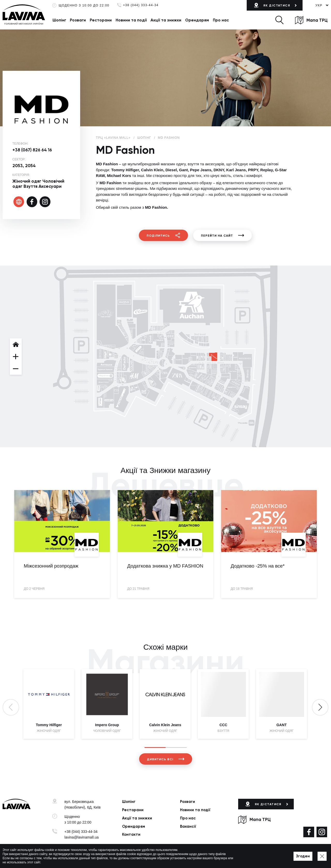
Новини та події (131, 20)
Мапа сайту (156, 857)
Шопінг (59, 20)
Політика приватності (128, 857)
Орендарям (197, 20)
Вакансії (188, 826)
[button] (279, 20)
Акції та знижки (166, 20)
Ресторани (101, 20)
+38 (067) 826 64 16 (32, 150)
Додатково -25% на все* (258, 566)
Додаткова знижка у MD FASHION (165, 566)
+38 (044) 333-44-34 (141, 5)
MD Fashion (169, 138)
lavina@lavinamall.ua (82, 837)
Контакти (131, 834)
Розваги (78, 20)
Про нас (221, 20)
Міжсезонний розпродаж (51, 566)
